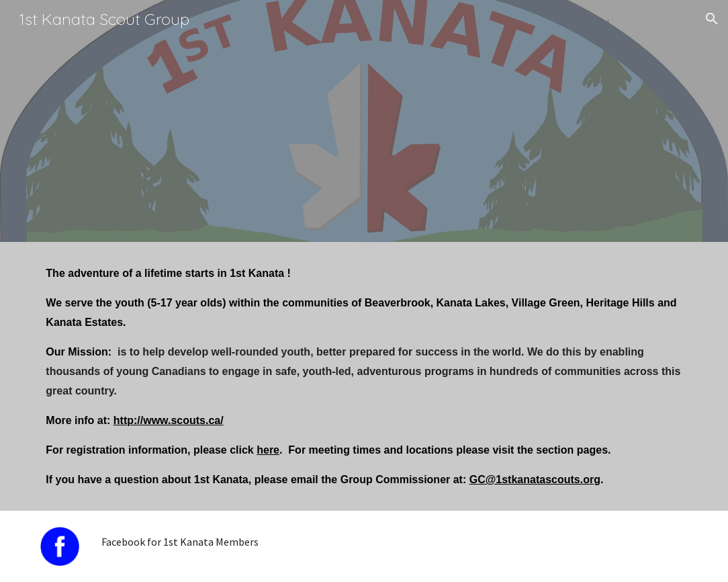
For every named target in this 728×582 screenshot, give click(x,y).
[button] (712, 19)
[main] (364, 376)
